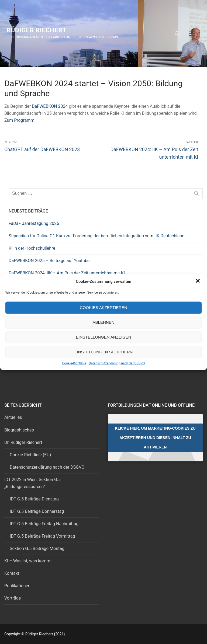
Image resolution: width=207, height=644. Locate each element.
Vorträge (13, 598)
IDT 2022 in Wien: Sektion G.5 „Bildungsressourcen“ (32, 483)
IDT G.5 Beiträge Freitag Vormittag (42, 536)
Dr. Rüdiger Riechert (23, 442)
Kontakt (12, 573)
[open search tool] (177, 34)
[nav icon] (192, 34)
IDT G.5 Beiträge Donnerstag (37, 511)
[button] (198, 281)
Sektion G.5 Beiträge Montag (37, 549)
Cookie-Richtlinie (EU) (30, 455)
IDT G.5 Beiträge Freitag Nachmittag (44, 524)
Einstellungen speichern (104, 352)
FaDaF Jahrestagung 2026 (34, 223)
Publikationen (17, 586)
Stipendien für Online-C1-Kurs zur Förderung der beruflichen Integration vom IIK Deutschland (96, 236)
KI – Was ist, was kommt (28, 561)
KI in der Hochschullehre (32, 248)
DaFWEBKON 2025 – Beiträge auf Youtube (49, 261)
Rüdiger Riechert (36, 30)
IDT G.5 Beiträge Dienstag (34, 499)
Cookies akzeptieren (103, 307)
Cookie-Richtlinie (74, 363)
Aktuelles (13, 417)
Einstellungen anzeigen (103, 337)
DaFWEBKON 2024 (50, 106)
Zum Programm (19, 120)
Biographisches (19, 430)
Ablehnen (104, 322)
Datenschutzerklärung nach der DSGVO (117, 363)
